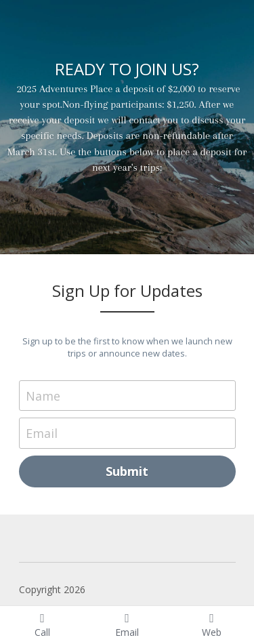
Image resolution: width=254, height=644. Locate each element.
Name (43, 395)
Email (42, 433)
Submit (127, 471)
